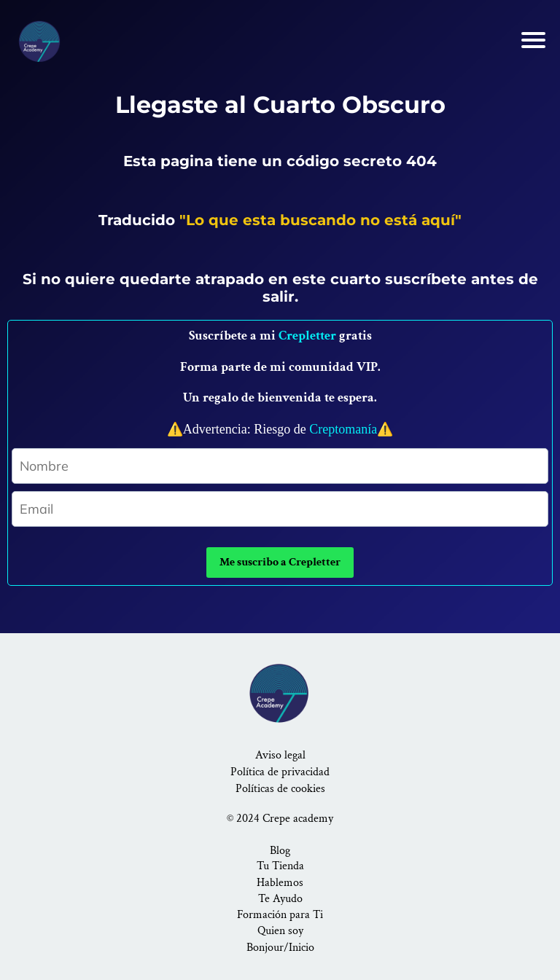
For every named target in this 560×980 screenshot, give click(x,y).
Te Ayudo (280, 899)
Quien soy (280, 931)
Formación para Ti (280, 915)
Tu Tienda (280, 866)
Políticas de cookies (280, 789)
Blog (280, 851)
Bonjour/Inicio (280, 948)
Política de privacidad (280, 772)
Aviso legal (280, 755)
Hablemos (280, 883)
